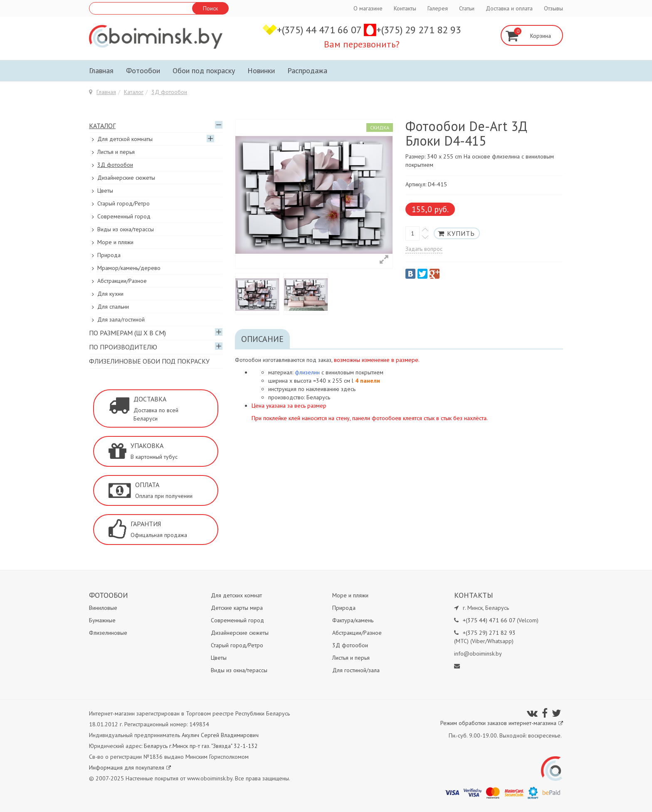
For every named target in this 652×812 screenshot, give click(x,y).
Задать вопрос (424, 249)
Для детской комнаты (125, 139)
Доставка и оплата (509, 8)
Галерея (438, 8)
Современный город (124, 216)
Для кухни (110, 294)
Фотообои (143, 71)
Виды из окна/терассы (126, 229)
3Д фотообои (169, 92)
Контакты (405, 8)
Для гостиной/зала (356, 670)
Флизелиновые (108, 633)
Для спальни (113, 307)
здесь (348, 389)
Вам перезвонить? (362, 44)
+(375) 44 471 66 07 (320, 30)
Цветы (105, 191)
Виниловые (103, 608)
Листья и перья (116, 152)
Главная (101, 71)
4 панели (368, 381)
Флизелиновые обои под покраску (149, 361)
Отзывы (553, 8)
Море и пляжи (115, 242)
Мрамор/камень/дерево (129, 268)
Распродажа (307, 71)
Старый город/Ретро (123, 203)
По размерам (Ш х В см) (127, 333)
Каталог (134, 92)
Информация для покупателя (130, 767)
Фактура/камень (353, 620)
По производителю (123, 347)
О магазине (368, 8)
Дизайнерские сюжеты (126, 178)
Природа (109, 255)
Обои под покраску (204, 71)
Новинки (261, 71)
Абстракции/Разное (122, 281)
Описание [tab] (262, 339)
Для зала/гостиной (121, 319)
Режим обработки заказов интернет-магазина (502, 723)
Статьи (467, 8)
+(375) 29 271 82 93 (419, 30)
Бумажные (102, 620)
